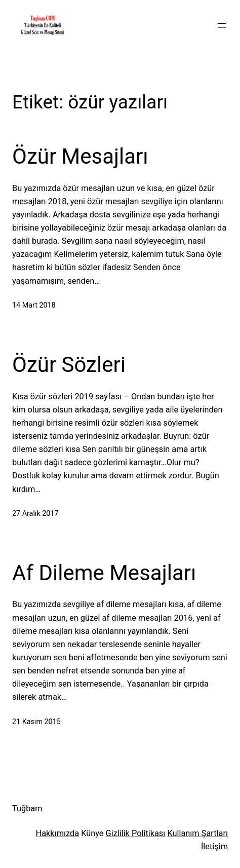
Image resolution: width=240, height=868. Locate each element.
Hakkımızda (58, 833)
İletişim (214, 846)
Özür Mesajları (80, 156)
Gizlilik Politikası (136, 833)
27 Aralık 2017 (35, 514)
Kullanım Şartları (197, 833)
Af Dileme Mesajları (104, 573)
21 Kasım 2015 (36, 722)
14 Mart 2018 (34, 305)
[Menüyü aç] (222, 25)
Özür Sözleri (69, 365)
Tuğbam (27, 808)
